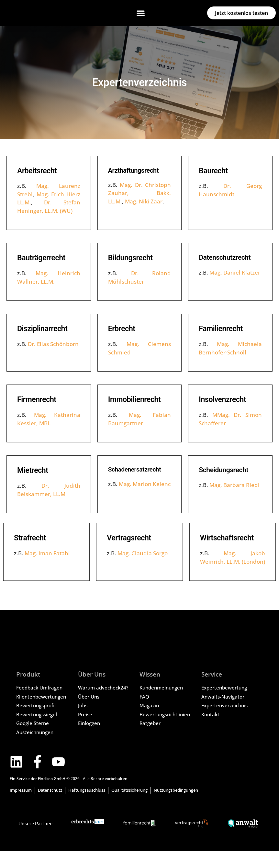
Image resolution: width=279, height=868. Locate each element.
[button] (141, 13)
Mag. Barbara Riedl (234, 485)
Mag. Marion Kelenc (145, 484)
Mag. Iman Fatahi (47, 553)
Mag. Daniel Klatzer (235, 272)
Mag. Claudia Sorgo (143, 553)
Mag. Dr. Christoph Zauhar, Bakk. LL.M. (140, 193)
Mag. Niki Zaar (144, 201)
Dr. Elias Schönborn (53, 344)
